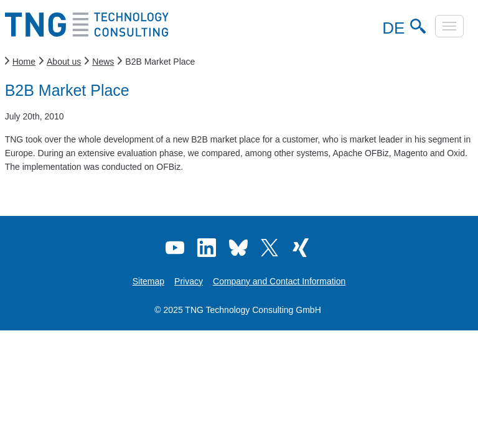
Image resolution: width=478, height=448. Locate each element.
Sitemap (148, 281)
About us (64, 62)
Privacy (189, 281)
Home (24, 62)
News (103, 62)
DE (391, 28)
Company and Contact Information (279, 281)
